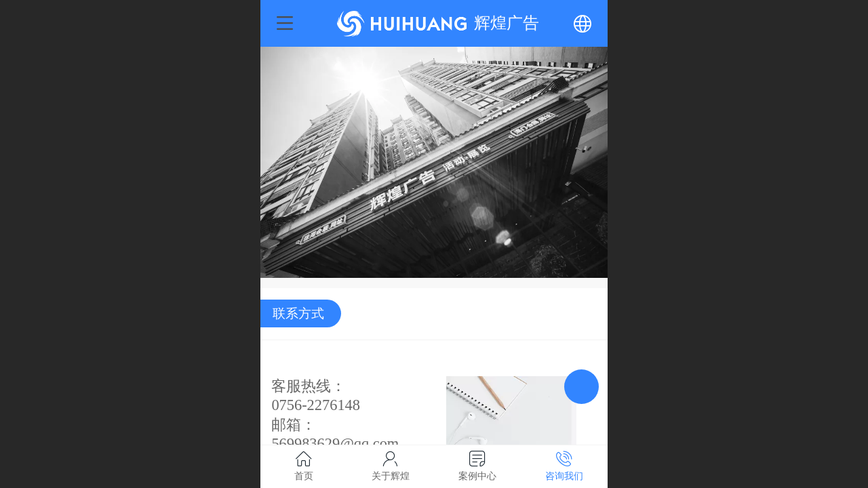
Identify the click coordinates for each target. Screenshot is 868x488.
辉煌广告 (507, 23)
